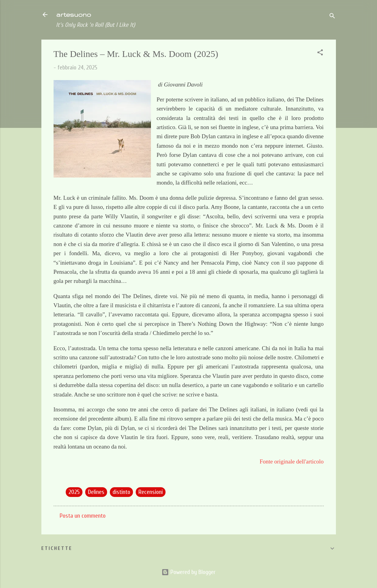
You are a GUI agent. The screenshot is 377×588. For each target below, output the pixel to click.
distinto (121, 492)
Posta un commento (83, 516)
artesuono (73, 14)
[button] (320, 53)
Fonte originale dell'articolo (291, 461)
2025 (74, 492)
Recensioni (151, 492)
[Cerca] (332, 17)
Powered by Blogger (188, 572)
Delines (96, 492)
